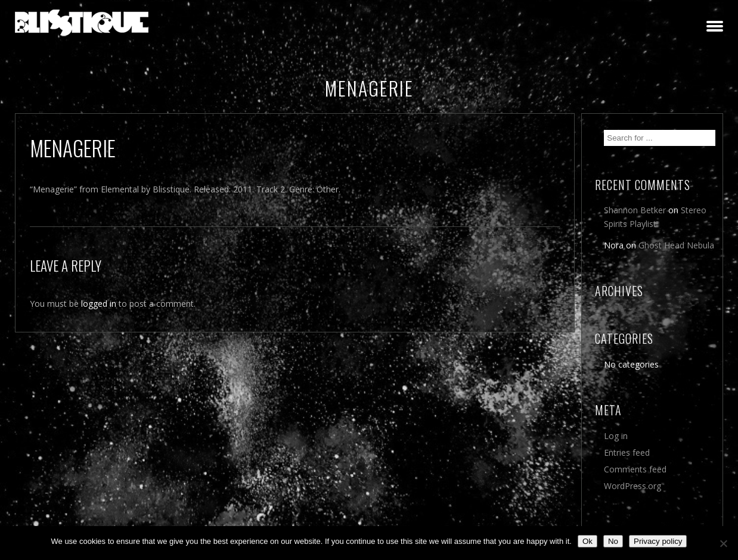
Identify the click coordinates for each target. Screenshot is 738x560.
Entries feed (627, 452)
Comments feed (635, 469)
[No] (723, 543)
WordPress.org (632, 486)
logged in (99, 304)
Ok (587, 541)
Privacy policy (658, 541)
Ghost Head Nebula (676, 245)
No (613, 541)
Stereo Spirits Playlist (655, 217)
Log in (616, 436)
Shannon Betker (635, 210)
